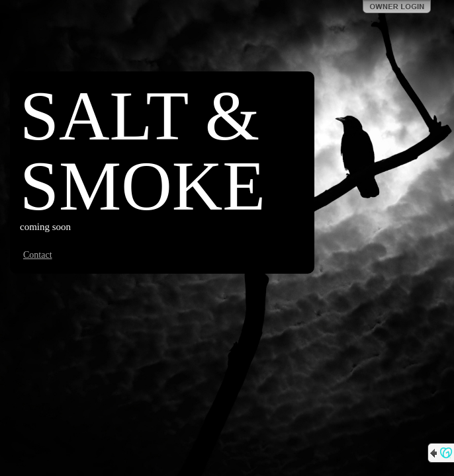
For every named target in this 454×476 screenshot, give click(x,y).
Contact (38, 255)
